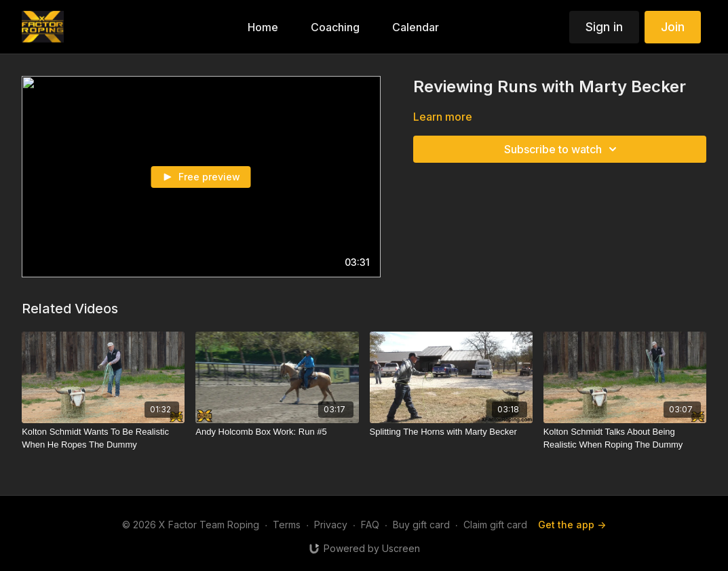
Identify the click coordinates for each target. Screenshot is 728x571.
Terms (287, 525)
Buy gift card (421, 525)
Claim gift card (495, 525)
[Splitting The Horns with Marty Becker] (451, 432)
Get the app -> (572, 525)
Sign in (604, 27)
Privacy (331, 525)
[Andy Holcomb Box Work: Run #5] (277, 432)
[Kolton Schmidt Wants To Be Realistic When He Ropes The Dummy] (103, 438)
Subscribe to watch (562, 149)
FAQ (370, 525)
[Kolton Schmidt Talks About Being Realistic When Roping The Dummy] (625, 438)
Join (673, 27)
